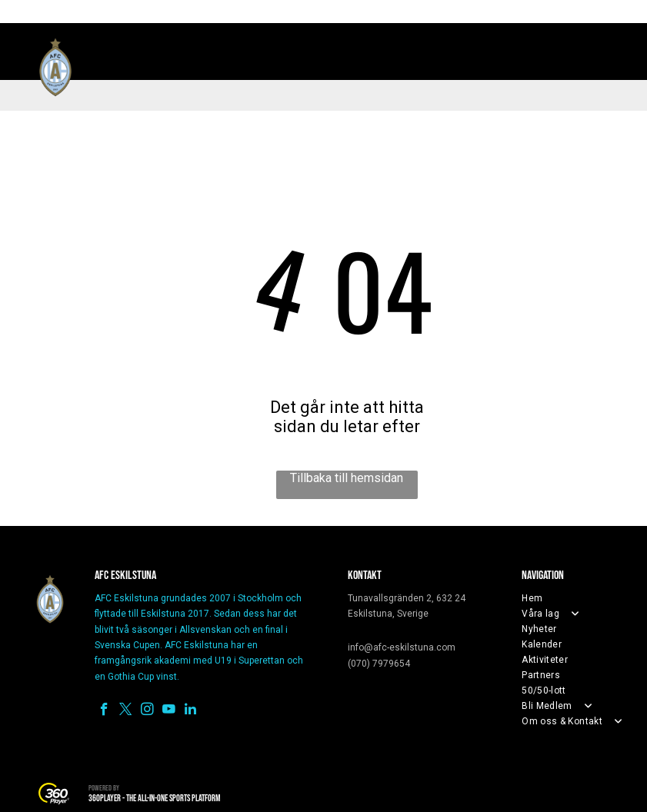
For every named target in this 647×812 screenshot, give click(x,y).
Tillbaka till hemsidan (347, 478)
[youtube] (169, 711)
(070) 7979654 (379, 664)
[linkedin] (190, 711)
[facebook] (104, 711)
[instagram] (147, 711)
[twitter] (126, 711)
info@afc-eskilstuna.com (402, 647)
